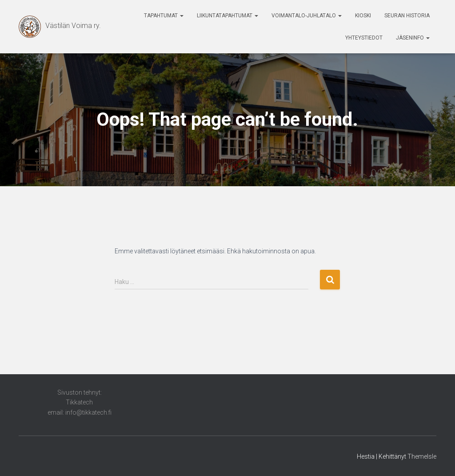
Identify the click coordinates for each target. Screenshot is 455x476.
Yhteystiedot (364, 38)
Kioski (363, 16)
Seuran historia (407, 16)
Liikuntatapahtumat (227, 16)
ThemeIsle (422, 456)
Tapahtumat (164, 16)
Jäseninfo (413, 38)
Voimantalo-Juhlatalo (307, 16)
